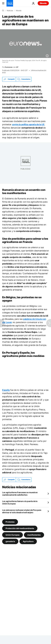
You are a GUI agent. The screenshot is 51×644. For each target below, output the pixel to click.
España (6, 390)
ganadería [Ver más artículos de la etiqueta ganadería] (10, 541)
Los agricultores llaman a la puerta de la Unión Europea (20, 502)
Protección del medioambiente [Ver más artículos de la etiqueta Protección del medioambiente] (20, 528)
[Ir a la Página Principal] (10, 3)
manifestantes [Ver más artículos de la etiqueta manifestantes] (34, 535)
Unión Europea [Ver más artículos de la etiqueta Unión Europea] (13, 535)
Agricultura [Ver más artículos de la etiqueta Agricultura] (28, 541)
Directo (43, 3)
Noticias (10, 11)
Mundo (19, 11)
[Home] (3, 10)
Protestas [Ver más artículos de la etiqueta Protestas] (10, 522)
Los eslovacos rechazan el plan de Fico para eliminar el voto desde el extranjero (22, 511)
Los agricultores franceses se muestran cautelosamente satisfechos (20, 494)
